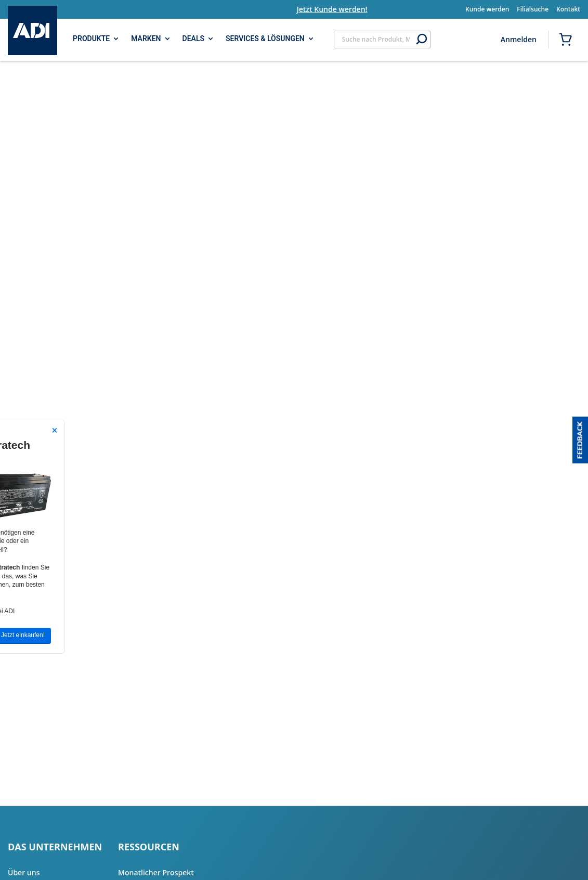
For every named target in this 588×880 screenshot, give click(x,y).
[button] (580, 440)
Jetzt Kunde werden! (343, 9)
